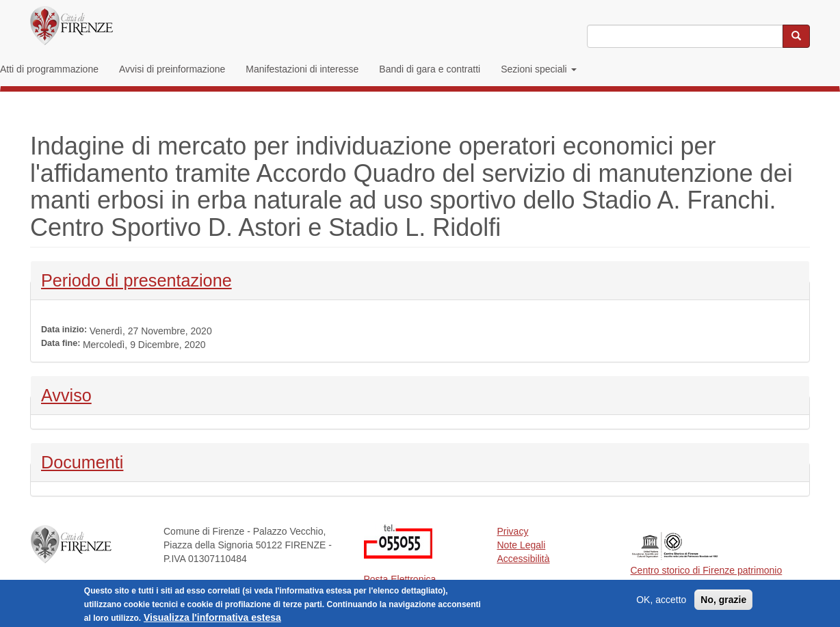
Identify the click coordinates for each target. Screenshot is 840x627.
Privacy (513, 531)
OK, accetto (661, 602)
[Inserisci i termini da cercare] (685, 36)
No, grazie (723, 602)
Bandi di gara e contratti (430, 69)
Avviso (77, 394)
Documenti (82, 461)
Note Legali (522, 545)
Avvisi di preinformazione (172, 69)
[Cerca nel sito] (796, 36)
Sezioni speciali (538, 69)
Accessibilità (524, 559)
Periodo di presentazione (136, 279)
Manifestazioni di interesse (302, 69)
